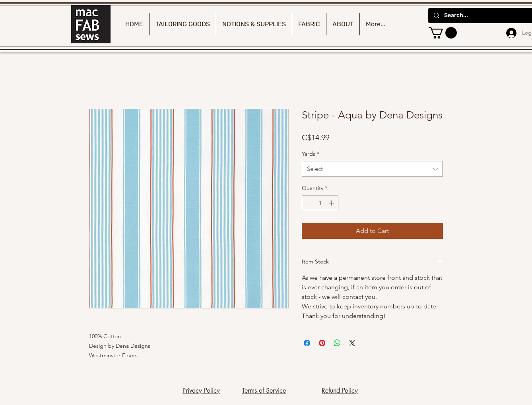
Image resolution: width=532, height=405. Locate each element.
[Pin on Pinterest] (322, 343)
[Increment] (332, 203)
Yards (311, 154)
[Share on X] (352, 343)
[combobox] (372, 169)
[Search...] (485, 16)
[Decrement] (308, 203)
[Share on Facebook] (307, 343)
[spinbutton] (320, 203)
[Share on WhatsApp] (337, 343)
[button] (443, 33)
